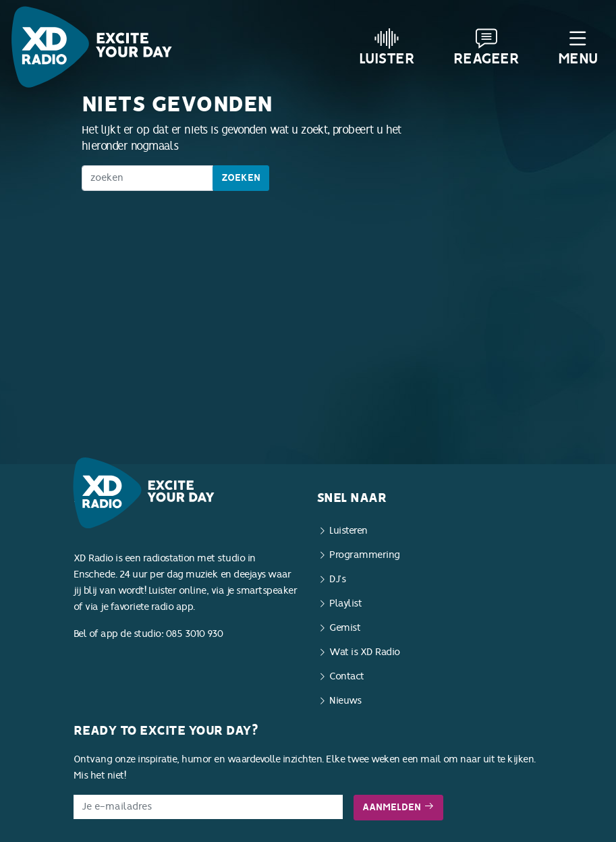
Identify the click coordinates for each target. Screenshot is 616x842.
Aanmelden (398, 807)
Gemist (345, 628)
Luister (387, 47)
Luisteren (348, 531)
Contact (347, 676)
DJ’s (337, 579)
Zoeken (241, 178)
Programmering (365, 555)
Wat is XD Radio (365, 652)
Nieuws (345, 701)
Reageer (486, 47)
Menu (578, 47)
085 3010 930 (195, 634)
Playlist (345, 604)
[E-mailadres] (208, 807)
